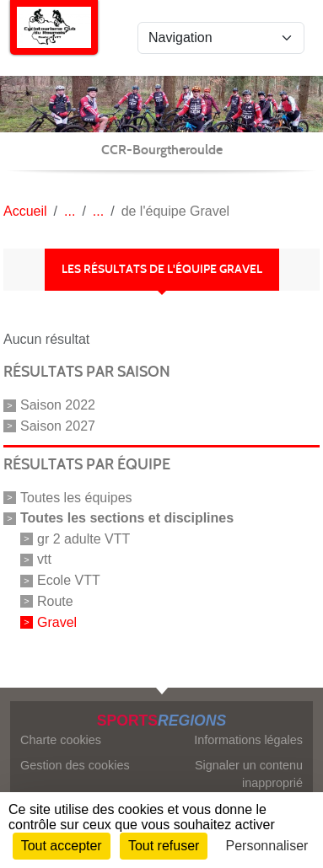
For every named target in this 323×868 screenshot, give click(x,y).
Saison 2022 (58, 405)
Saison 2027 (58, 426)
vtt (44, 559)
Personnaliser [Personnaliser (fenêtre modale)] (267, 846)
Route (55, 601)
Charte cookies (61, 740)
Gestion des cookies (75, 765)
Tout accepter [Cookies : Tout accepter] (62, 846)
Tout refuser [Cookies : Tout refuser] (164, 846)
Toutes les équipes (76, 498)
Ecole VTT (69, 580)
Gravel (57, 622)
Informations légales (248, 740)
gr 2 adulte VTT (83, 538)
